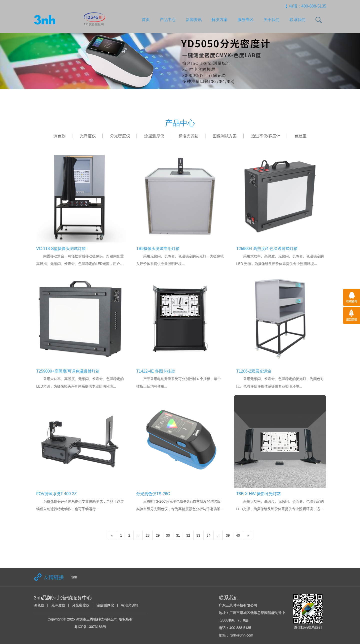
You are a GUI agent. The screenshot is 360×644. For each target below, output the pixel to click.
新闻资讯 (194, 20)
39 (228, 535)
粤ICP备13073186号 (90, 627)
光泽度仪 (88, 136)
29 (158, 535)
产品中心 (168, 20)
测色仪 (59, 136)
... (138, 535)
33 (198, 535)
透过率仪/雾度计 (266, 136)
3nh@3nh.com (241, 635)
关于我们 (271, 20)
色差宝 (300, 136)
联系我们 (297, 20)
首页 (146, 20)
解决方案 (219, 20)
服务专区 (245, 20)
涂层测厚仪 (154, 136)
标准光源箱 (188, 136)
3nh (74, 577)
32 (188, 535)
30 (168, 535)
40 (238, 535)
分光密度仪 (120, 136)
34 (208, 535)
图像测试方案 (225, 136)
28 (148, 535)
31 (178, 535)
